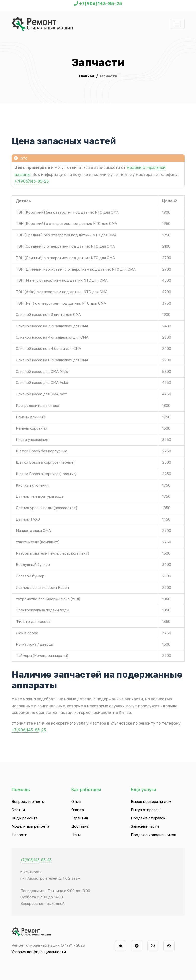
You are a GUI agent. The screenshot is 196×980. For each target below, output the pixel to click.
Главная (87, 76)
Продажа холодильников (154, 835)
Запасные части (145, 826)
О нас (76, 802)
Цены (76, 835)
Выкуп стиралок (145, 810)
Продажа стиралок (148, 818)
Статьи (18, 810)
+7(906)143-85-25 (101, 4)
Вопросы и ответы (28, 802)
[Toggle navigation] (178, 24)
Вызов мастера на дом (151, 802)
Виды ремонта (25, 818)
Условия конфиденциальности (39, 952)
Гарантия (80, 818)
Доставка (80, 826)
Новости (20, 835)
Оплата (78, 810)
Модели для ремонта (30, 826)
